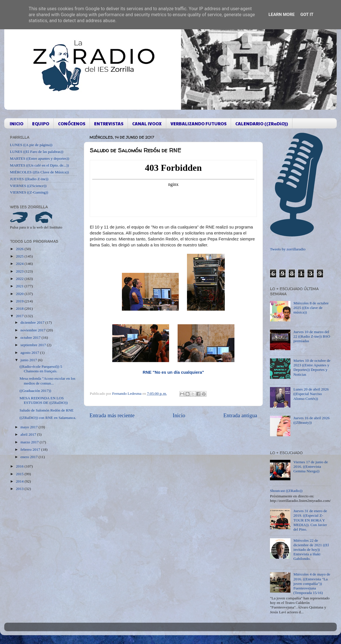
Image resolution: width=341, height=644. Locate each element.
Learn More (282, 14)
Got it (307, 14)
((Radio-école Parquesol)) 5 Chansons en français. (41, 369)
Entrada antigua (240, 415)
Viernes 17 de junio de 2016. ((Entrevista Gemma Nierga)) (310, 467)
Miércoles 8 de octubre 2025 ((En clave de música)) (311, 308)
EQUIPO (41, 123)
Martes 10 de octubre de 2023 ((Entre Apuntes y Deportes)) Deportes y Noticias (312, 367)
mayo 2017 (30, 427)
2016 (20, 466)
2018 (20, 309)
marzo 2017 (30, 442)
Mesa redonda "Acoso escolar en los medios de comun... (47, 381)
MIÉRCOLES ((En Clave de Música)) (39, 172)
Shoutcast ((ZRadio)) (286, 491)
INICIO (16, 123)
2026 (20, 249)
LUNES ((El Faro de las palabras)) (37, 152)
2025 (20, 256)
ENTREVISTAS (109, 123)
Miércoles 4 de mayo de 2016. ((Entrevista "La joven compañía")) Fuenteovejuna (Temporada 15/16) (312, 583)
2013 (20, 489)
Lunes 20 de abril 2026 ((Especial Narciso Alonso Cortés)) (311, 394)
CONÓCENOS (72, 123)
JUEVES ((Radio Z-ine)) (29, 179)
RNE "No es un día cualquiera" (173, 372)
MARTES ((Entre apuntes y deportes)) (39, 158)
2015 (20, 474)
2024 (20, 264)
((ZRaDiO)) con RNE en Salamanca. (48, 418)
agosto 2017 (30, 353)
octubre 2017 (31, 337)
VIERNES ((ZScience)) (28, 186)
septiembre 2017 (34, 345)
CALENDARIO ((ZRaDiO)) (262, 123)
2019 (20, 301)
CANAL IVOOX (147, 123)
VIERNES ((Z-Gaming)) (29, 192)
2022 (20, 279)
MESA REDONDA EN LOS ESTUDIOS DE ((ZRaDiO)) (44, 400)
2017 (20, 316)
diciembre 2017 (33, 322)
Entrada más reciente (112, 415)
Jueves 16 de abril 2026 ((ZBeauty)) (311, 420)
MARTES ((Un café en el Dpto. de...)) (39, 165)
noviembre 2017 (33, 330)
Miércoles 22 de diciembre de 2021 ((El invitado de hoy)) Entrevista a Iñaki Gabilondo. (311, 550)
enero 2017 (30, 457)
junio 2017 (29, 360)
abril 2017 (29, 434)
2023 (20, 271)
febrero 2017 (31, 449)
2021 (20, 286)
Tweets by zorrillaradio (288, 249)
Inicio (179, 415)
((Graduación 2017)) (35, 391)
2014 (20, 481)
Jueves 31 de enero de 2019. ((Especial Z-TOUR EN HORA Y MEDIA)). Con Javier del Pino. (310, 520)
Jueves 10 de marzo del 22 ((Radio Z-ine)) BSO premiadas (312, 336)
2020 (20, 294)
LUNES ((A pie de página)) (31, 145)
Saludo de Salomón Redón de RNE (47, 410)
